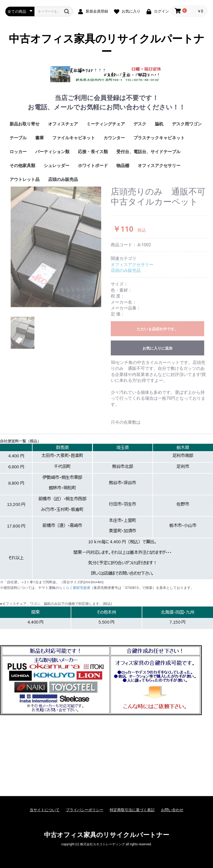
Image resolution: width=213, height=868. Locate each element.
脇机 (159, 124)
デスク (140, 124)
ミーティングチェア (106, 124)
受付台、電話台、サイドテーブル (148, 152)
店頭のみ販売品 (63, 179)
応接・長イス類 (93, 152)
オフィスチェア (63, 124)
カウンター (114, 138)
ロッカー (18, 152)
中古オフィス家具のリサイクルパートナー (107, 45)
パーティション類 (52, 152)
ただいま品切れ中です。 (157, 329)
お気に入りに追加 (157, 348)
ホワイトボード (93, 166)
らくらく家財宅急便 (75, 588)
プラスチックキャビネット (159, 138)
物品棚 (123, 166)
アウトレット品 (25, 179)
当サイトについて (45, 810)
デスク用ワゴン (187, 124)
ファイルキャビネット (74, 138)
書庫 (40, 138)
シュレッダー (57, 166)
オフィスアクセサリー (159, 166)
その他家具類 (22, 166)
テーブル (18, 138)
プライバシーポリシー (85, 810)
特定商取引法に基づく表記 (132, 810)
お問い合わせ (172, 810)
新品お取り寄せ (25, 124)
